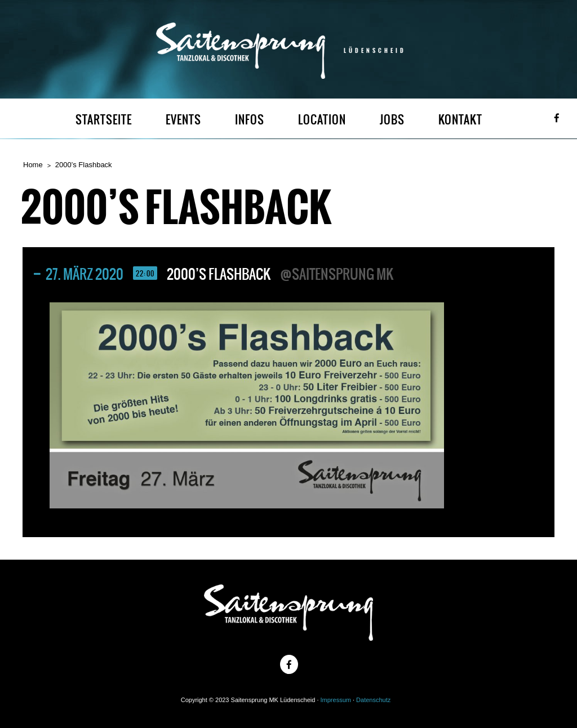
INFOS (250, 120)
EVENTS (183, 120)
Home (33, 165)
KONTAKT (460, 120)
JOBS (392, 120)
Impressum (336, 700)
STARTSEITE (104, 120)
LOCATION (322, 120)
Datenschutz (373, 700)
